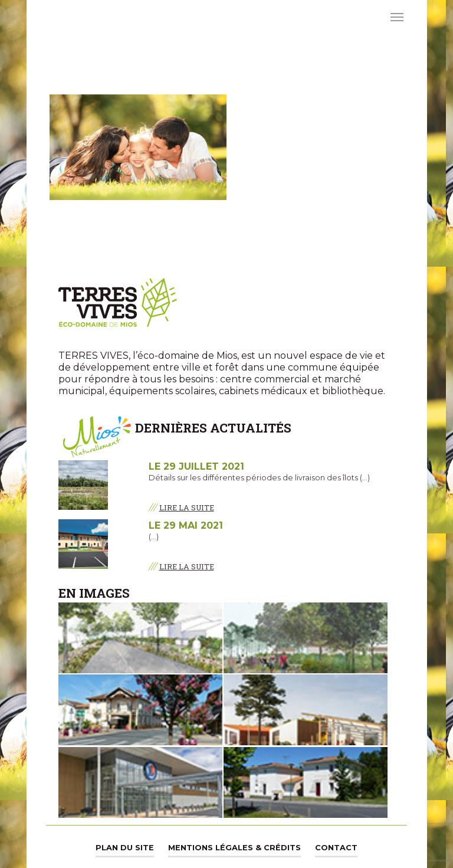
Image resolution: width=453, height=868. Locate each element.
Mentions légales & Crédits (234, 848)
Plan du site (125, 848)
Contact (336, 848)
